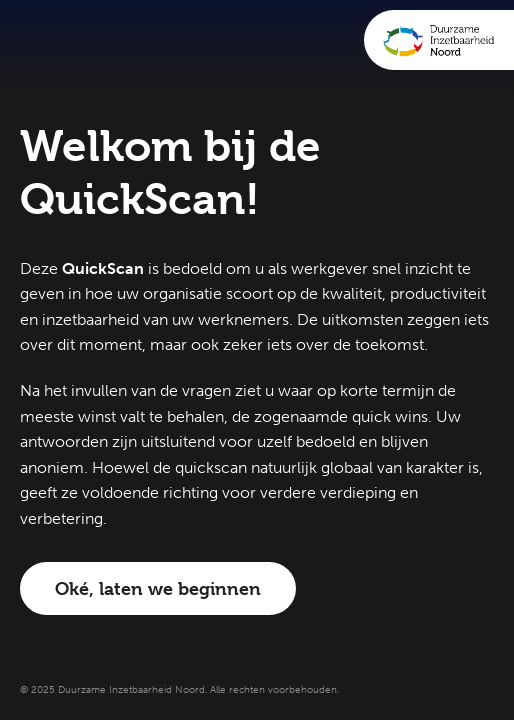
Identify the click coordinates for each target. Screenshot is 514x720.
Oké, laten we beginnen (158, 588)
